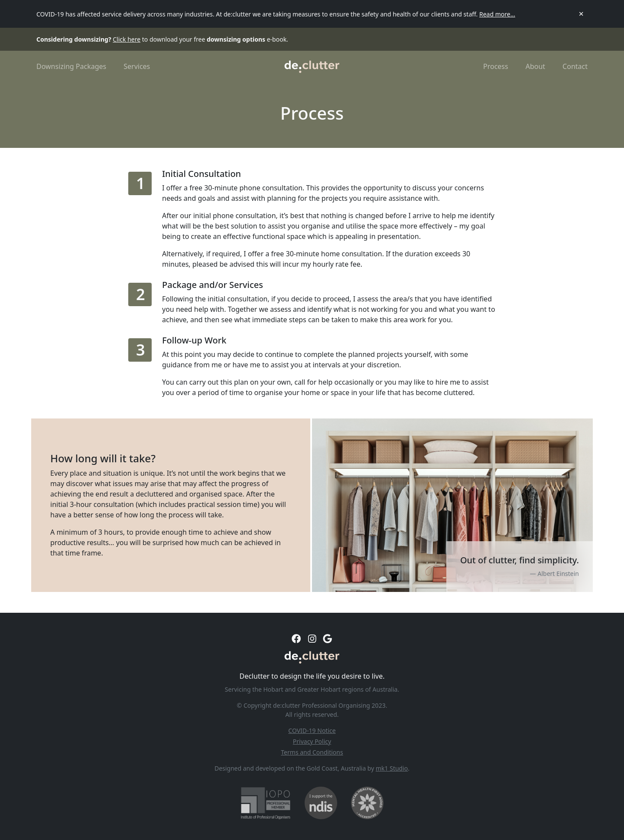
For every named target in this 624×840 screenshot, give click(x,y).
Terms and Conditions (312, 752)
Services (137, 66)
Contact (575, 66)
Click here (127, 39)
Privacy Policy (312, 741)
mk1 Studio (392, 768)
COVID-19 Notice (312, 731)
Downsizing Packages (71, 66)
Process (496, 66)
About (535, 66)
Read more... (497, 14)
